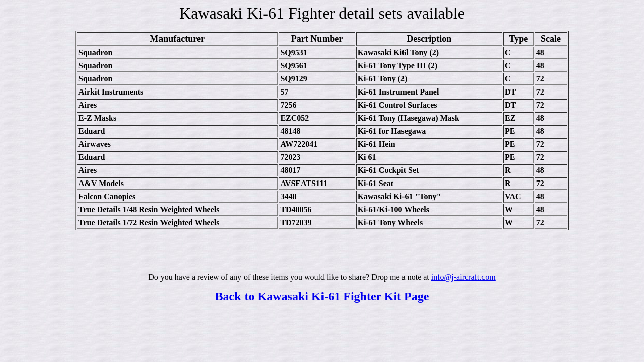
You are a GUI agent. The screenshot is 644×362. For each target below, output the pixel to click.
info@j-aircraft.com (463, 277)
